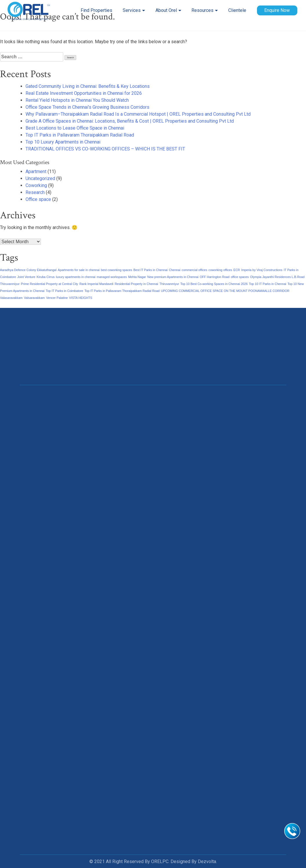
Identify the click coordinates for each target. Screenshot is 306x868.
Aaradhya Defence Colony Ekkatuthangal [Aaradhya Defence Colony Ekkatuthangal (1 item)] (28, 270)
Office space (38, 199)
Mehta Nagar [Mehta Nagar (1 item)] (137, 277)
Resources (202, 10)
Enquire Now (277, 10)
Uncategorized (40, 178)
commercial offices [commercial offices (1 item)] (194, 270)
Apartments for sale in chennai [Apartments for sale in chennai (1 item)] (79, 270)
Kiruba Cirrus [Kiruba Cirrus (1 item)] (46, 277)
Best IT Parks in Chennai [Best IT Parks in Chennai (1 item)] (151, 270)
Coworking (36, 185)
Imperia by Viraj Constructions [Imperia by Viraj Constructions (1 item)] (262, 270)
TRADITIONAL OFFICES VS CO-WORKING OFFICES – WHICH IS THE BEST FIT (105, 149)
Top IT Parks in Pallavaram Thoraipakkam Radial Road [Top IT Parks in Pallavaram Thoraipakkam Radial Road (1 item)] (122, 291)
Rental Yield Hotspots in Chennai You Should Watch (77, 100)
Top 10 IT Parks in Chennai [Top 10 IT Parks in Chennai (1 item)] (267, 284)
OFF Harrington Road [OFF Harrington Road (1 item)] (215, 277)
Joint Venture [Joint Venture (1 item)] (26, 277)
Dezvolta (207, 861)
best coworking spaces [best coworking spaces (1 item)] (117, 270)
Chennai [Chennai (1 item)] (175, 270)
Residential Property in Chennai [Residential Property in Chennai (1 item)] (136, 284)
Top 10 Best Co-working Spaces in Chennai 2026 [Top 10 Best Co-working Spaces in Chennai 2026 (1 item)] (214, 284)
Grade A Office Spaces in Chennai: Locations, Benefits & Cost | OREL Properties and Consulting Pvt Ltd (130, 121)
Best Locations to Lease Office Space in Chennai (75, 128)
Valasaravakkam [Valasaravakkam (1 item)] (11, 298)
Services (132, 10)
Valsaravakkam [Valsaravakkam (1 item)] (34, 298)
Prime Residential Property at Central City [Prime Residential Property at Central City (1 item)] (49, 284)
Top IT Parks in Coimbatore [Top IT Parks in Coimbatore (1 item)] (65, 291)
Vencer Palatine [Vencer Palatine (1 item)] (57, 298)
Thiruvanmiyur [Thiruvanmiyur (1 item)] (169, 284)
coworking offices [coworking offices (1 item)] (220, 270)
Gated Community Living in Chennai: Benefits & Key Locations (88, 86)
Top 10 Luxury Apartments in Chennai (63, 142)
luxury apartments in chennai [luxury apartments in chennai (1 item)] (76, 277)
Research (35, 192)
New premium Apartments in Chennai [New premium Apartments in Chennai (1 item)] (173, 277)
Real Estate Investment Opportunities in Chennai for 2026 (84, 93)
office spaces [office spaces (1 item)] (240, 277)
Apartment (36, 171)
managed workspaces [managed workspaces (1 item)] (112, 277)
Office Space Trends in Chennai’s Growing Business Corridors (87, 107)
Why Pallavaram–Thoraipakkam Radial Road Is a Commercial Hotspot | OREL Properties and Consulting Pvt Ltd (138, 114)
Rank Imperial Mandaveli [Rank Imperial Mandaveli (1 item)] (96, 284)
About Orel (166, 10)
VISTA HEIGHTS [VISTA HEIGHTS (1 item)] (81, 298)
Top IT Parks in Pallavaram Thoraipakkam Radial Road (80, 135)
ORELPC (160, 861)
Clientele (237, 10)
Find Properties (96, 10)
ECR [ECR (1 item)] (237, 270)
